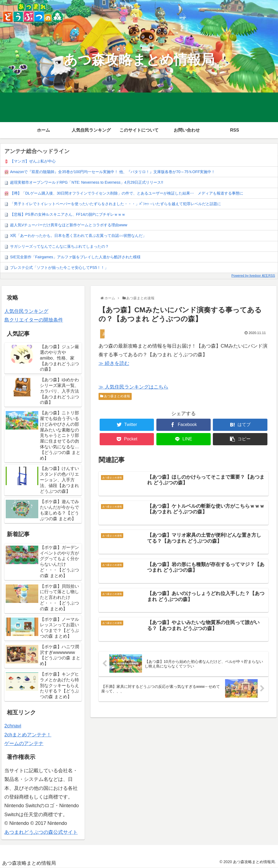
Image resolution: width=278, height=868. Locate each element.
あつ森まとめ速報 (115, 396)
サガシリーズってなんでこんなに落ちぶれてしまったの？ (59, 246)
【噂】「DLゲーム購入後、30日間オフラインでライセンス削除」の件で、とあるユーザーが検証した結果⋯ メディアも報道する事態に (127, 193)
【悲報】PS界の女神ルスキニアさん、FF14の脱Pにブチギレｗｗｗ (68, 214)
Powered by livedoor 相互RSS (253, 276)
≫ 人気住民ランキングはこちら (133, 387)
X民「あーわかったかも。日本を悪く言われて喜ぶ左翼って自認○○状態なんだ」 (78, 236)
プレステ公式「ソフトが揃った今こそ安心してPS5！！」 (59, 268)
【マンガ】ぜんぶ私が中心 (33, 161)
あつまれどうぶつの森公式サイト (41, 832)
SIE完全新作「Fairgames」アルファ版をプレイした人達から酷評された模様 (75, 257)
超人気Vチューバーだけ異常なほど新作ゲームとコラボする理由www (69, 225)
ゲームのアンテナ (24, 743)
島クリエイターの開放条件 (34, 320)
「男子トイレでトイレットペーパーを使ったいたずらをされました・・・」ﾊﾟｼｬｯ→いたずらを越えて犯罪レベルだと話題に (116, 204)
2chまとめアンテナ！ (28, 735)
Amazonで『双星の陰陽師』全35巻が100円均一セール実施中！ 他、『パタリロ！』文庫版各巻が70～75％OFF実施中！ (113, 172)
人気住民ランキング (26, 311)
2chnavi (13, 726)
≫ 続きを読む (114, 363)
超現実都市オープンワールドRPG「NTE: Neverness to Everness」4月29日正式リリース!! (87, 182)
